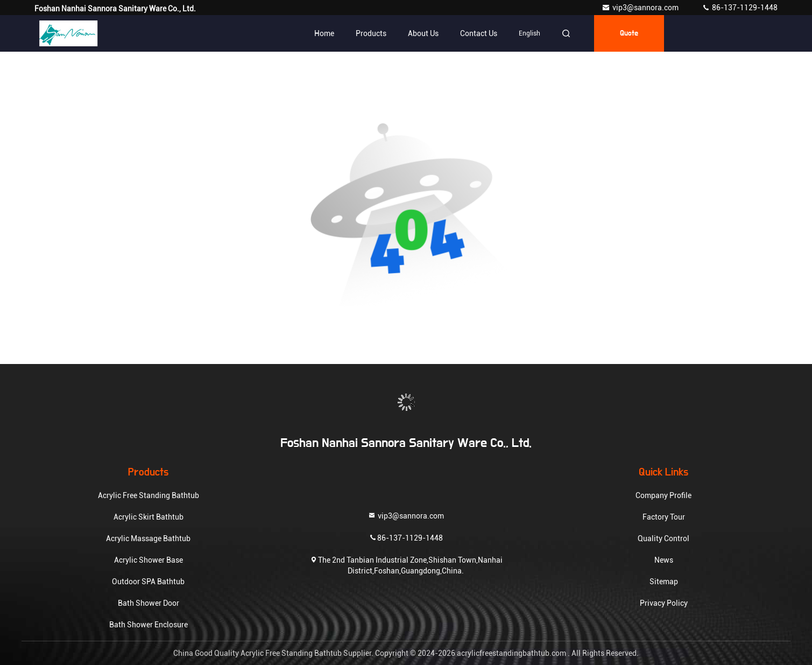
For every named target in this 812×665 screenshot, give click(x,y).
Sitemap (664, 582)
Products (371, 33)
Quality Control (663, 538)
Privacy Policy (664, 603)
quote (629, 33)
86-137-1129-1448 (740, 8)
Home (324, 33)
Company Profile (663, 495)
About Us (423, 33)
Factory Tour (664, 517)
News (664, 560)
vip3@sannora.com (641, 8)
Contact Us (479, 33)
